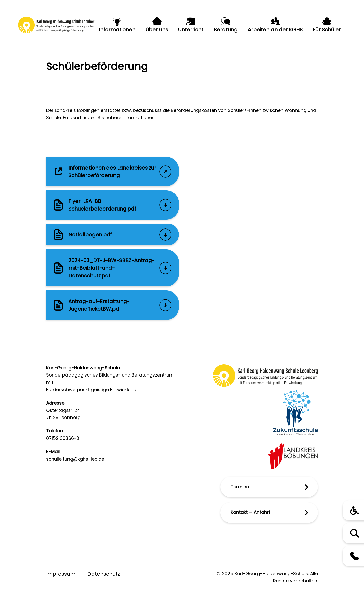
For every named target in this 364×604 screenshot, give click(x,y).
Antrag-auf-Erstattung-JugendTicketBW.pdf (99, 305)
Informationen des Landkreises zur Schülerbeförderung (112, 172)
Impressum (61, 574)
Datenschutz (104, 574)
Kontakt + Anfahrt (251, 512)
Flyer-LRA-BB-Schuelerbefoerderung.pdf (102, 205)
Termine (240, 487)
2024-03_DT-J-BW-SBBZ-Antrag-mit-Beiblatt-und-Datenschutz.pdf (111, 268)
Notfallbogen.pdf (90, 235)
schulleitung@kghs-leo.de (75, 459)
